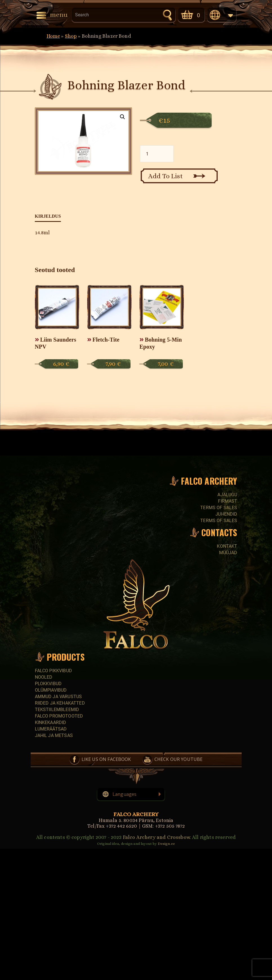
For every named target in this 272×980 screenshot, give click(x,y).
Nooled (44, 677)
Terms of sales (219, 508)
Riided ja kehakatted (60, 703)
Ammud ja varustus (59, 697)
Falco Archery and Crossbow (156, 837)
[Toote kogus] (157, 154)
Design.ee (166, 844)
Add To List (166, 176)
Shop (71, 36)
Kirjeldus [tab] (48, 216)
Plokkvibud (48, 684)
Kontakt (227, 546)
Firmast (228, 501)
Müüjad (228, 553)
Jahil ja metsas (54, 735)
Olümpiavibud (51, 690)
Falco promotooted (59, 716)
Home (53, 36)
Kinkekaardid (51, 722)
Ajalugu (227, 495)
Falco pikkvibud (53, 671)
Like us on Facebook (106, 759)
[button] (122, 117)
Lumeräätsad (51, 729)
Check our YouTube (179, 759)
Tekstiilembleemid (57, 710)
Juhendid (226, 514)
